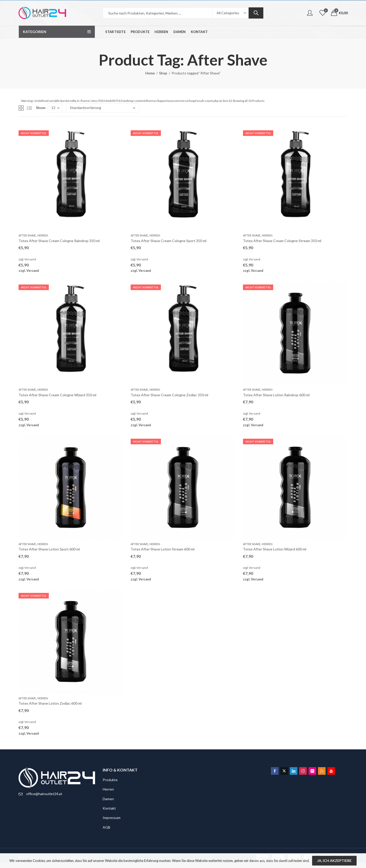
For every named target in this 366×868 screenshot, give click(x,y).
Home (150, 73)
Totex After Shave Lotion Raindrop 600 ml (276, 395)
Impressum (112, 818)
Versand (30, 259)
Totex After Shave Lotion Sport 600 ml (49, 549)
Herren (43, 235)
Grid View (21, 108)
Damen (108, 799)
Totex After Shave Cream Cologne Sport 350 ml (169, 241)
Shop (163, 73)
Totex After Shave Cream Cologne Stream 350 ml (282, 241)
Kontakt (109, 808)
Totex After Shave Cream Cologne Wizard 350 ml (57, 395)
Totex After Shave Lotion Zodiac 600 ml (50, 703)
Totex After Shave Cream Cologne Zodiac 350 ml (169, 395)
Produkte (110, 780)
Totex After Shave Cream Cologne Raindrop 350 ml (59, 241)
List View (29, 108)
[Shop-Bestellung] (102, 108)
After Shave (27, 235)
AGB (106, 827)
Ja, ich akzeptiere (334, 861)
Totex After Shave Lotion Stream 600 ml (163, 549)
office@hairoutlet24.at (44, 794)
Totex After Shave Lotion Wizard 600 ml (275, 549)
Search (256, 13)
